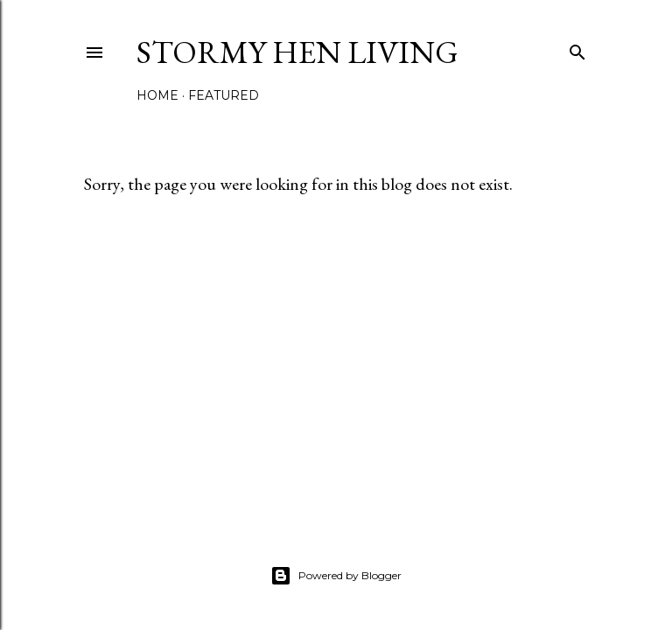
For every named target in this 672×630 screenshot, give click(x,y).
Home (157, 95)
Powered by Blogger (336, 576)
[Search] (577, 49)
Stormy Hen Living (297, 52)
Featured (224, 95)
